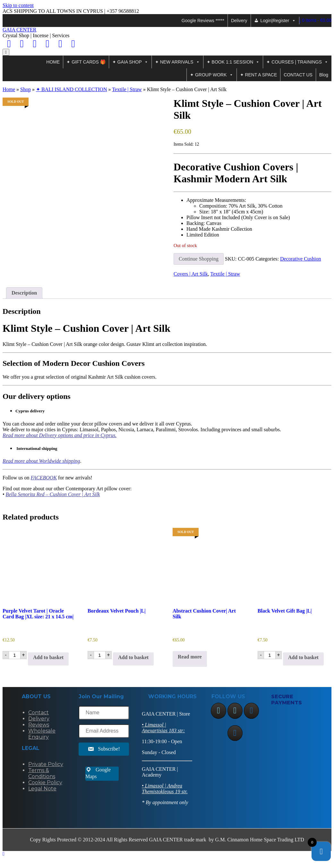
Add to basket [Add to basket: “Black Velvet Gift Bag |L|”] (303, 657)
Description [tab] (24, 293)
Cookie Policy (45, 782)
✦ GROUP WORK (211, 75)
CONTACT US (298, 75)
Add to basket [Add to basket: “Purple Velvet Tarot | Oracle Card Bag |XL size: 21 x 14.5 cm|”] (48, 657)
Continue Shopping (199, 259)
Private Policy (46, 764)
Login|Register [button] (278, 21)
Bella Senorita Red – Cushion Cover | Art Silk (53, 494)
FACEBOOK (44, 478)
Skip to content (18, 5)
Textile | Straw (127, 89)
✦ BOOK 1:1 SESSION (233, 62)
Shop (26, 89)
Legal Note (42, 789)
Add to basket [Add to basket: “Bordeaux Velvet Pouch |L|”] (133, 657)
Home (9, 89)
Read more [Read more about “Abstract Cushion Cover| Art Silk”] (190, 657)
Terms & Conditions (42, 773)
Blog (324, 75)
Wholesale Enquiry (42, 734)
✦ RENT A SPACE (259, 75)
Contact (39, 713)
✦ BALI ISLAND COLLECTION (71, 89)
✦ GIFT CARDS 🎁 (86, 62)
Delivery (239, 21)
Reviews (39, 725)
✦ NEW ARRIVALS (177, 62)
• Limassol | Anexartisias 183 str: (163, 728)
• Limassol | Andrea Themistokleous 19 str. (165, 789)
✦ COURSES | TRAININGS (297, 62)
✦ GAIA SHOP (130, 62)
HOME (53, 62)
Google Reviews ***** (203, 21)
